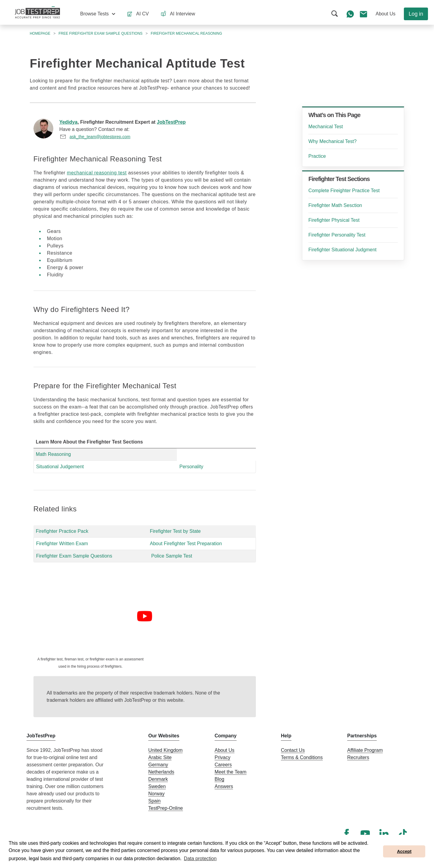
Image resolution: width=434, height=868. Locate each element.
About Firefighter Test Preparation (186, 544)
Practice (317, 156)
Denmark (158, 779)
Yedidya (68, 122)
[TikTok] (403, 834)
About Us (225, 750)
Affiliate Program (365, 750)
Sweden (157, 786)
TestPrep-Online (166, 808)
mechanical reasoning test (97, 173)
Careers (223, 765)
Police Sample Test (172, 556)
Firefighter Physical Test (334, 220)
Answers (224, 786)
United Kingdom (165, 750)
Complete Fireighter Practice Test (344, 191)
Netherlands (161, 772)
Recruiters (358, 757)
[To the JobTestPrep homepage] (37, 12)
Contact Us (293, 750)
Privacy (222, 757)
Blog (219, 779)
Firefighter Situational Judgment (342, 250)
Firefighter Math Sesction (335, 205)
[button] (98, 14)
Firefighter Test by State (175, 531)
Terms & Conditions (302, 757)
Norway (156, 794)
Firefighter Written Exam (62, 544)
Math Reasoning (53, 454)
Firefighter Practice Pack (62, 531)
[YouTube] (365, 834)
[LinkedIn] (384, 834)
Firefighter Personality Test (337, 235)
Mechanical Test (325, 127)
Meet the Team (231, 772)
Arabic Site (160, 757)
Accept (404, 851)
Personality (191, 467)
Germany (158, 765)
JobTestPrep (171, 122)
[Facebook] (347, 834)
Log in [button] (416, 14)
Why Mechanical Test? (332, 141)
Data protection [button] (200, 858)
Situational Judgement (60, 467)
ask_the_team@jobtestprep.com (100, 137)
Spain (154, 801)
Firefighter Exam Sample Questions (74, 556)
